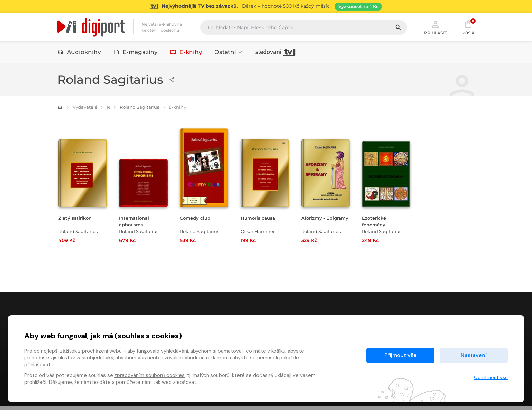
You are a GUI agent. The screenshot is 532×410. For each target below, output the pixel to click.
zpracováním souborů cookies (149, 375)
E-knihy (186, 53)
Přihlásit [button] (435, 28)
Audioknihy (79, 53)
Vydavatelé (85, 108)
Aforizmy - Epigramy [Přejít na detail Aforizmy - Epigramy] (315, 222)
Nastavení (474, 355)
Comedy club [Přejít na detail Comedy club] (197, 219)
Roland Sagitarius (139, 108)
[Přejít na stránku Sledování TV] (266, 6)
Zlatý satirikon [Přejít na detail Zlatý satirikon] (77, 219)
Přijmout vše (400, 355)
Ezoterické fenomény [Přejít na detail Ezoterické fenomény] (376, 222)
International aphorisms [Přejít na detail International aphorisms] (136, 222)
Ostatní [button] (229, 53)
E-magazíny (136, 53)
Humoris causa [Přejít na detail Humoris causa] (260, 219)
